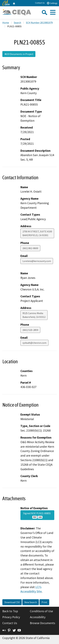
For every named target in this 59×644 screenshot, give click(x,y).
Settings (52, 3)
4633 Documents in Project (19, 54)
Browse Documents (42, 623)
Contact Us (40, 3)
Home (6, 23)
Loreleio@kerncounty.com (37, 261)
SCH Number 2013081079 (39, 23)
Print (44, 602)
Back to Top (10, 611)
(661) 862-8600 (30, 248)
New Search (31, 602)
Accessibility (38, 617)
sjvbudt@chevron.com (34, 343)
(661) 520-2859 (30, 330)
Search (17, 23)
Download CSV (12, 602)
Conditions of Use (41, 611)
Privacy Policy (11, 617)
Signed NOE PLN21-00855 (37, 515)
